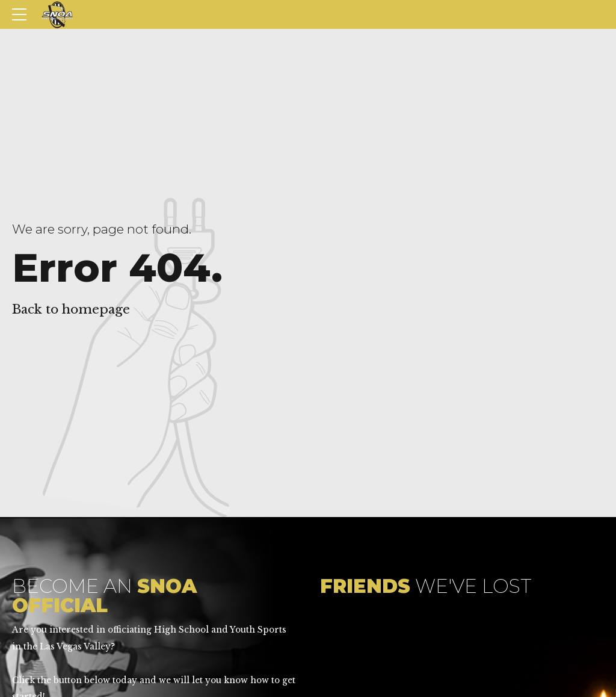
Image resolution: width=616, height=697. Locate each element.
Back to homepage (71, 309)
